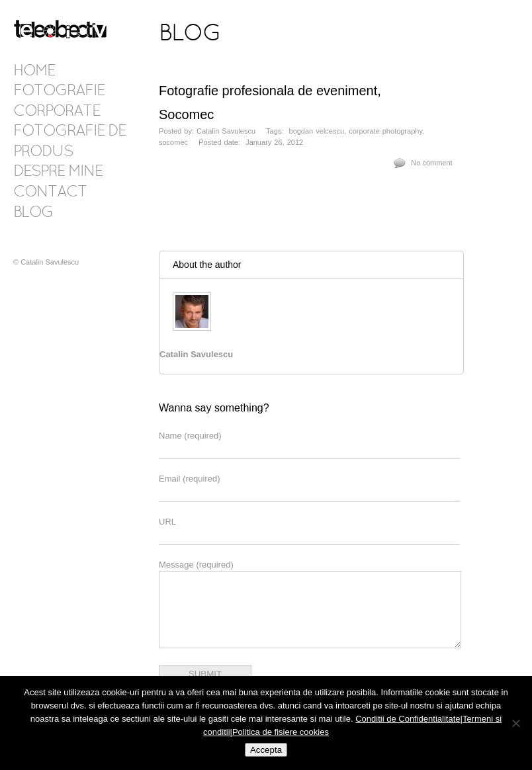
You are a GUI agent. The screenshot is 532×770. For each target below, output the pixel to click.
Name (190, 436)
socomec (173, 142)
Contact (50, 192)
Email (189, 479)
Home (34, 71)
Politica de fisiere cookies (281, 732)
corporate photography (385, 131)
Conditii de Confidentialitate (408, 719)
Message (196, 565)
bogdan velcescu (317, 131)
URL (167, 522)
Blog (33, 213)
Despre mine (58, 172)
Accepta (266, 750)
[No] (515, 723)
